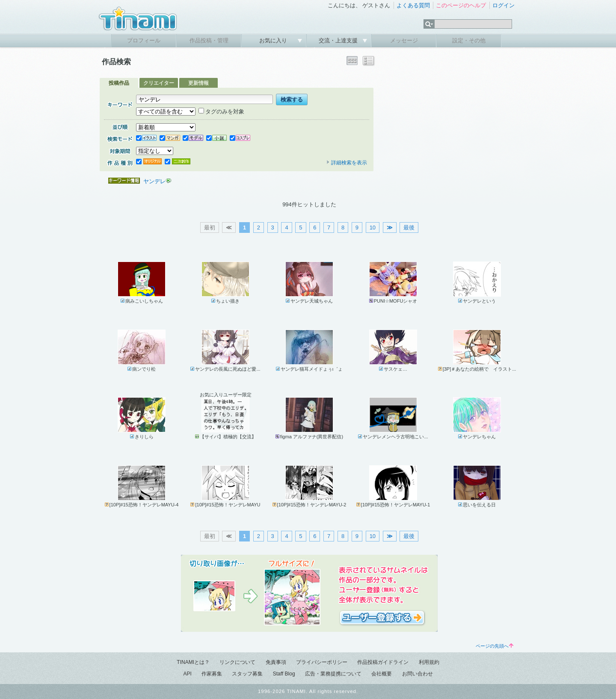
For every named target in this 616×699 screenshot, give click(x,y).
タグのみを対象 (221, 112)
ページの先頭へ (495, 646)
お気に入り (274, 40)
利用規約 (429, 662)
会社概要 (382, 674)
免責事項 (276, 662)
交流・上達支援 (339, 40)
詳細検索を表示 (346, 163)
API (187, 674)
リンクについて (237, 662)
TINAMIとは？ (193, 662)
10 (373, 228)
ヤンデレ (154, 181)
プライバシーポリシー (322, 662)
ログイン (503, 5)
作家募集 (212, 674)
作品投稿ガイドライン (383, 662)
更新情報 (198, 83)
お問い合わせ (418, 674)
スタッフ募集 (247, 674)
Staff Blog (284, 674)
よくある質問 (413, 5)
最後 (409, 228)
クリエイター (159, 83)
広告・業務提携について (333, 674)
